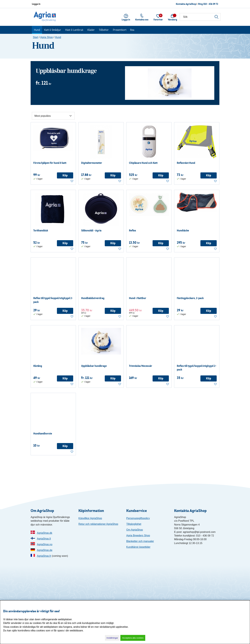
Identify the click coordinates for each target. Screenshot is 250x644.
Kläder (91, 30)
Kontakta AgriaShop (186, 4)
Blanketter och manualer (140, 541)
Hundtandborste (43, 433)
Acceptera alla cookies (133, 638)
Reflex (132, 230)
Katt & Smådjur (53, 30)
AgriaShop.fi (44, 539)
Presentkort (120, 30)
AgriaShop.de (45, 550)
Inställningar (112, 638)
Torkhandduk (41, 230)
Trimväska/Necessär (141, 366)
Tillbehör (104, 30)
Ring (208, 4)
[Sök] (200, 17)
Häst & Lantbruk (74, 30)
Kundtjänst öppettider (138, 547)
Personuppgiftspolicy (138, 518)
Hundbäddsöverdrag (93, 298)
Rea (132, 30)
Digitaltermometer (92, 163)
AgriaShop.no (45, 544)
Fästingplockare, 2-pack (190, 298)
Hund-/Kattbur (138, 298)
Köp (65, 175)
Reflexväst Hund (186, 163)
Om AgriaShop (135, 530)
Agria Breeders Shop (138, 535)
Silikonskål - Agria (91, 230)
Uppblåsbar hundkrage (66, 71)
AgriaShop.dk (44, 533)
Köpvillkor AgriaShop (90, 518)
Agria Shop (46, 37)
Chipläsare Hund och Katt (143, 163)
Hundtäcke (183, 230)
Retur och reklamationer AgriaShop (98, 524)
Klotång (38, 366)
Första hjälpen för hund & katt (50, 163)
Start (36, 37)
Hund (37, 30)
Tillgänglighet (134, 524)
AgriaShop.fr (44, 556)
